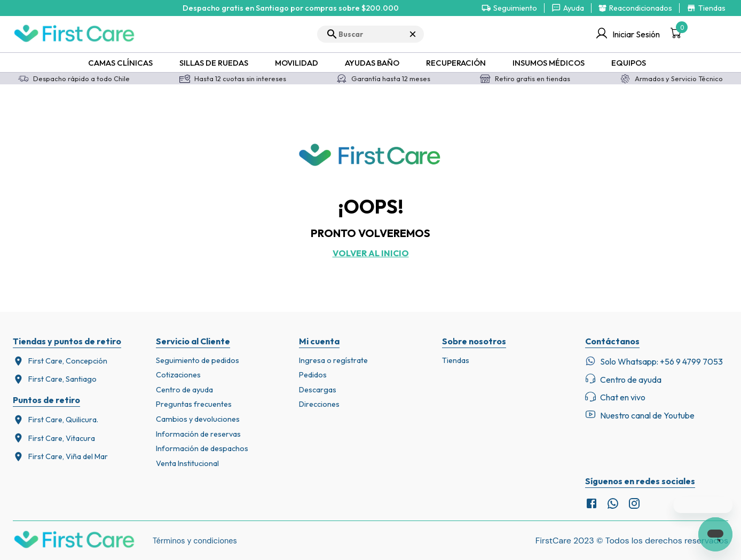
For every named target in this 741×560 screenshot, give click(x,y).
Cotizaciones (178, 375)
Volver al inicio (371, 253)
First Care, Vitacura (54, 438)
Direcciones (319, 404)
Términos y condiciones (195, 541)
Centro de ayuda (184, 390)
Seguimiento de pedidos (198, 360)
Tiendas (456, 360)
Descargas (318, 390)
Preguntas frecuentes (194, 404)
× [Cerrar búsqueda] (413, 34)
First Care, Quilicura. (56, 420)
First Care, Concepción (60, 361)
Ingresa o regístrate (333, 360)
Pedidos (313, 375)
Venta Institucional (187, 463)
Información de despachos (202, 448)
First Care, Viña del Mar (60, 457)
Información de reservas (198, 434)
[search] (370, 34)
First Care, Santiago (55, 379)
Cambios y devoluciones (198, 419)
